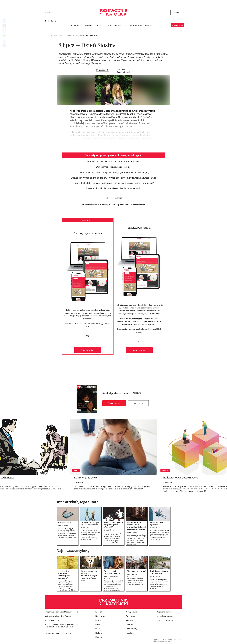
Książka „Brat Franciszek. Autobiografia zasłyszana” (64, 581)
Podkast (149, 25)
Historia (99, 640)
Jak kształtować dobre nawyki (180, 484)
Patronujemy (131, 635)
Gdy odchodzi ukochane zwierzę (112, 579)
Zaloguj (176, 13)
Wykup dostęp (139, 357)
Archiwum (138, 410)
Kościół (99, 619)
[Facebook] (49, 21)
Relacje (98, 627)
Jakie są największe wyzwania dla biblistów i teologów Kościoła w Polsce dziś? (89, 582)
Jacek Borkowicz (132, 581)
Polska (98, 631)
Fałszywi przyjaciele (86, 484)
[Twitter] (52, 21)
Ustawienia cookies (165, 623)
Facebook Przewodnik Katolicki (58, 640)
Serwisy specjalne (114, 25)
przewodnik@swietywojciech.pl (64, 631)
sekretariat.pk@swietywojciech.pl (59, 634)
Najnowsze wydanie (133, 25)
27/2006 (137, 400)
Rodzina (76, 35)
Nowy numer (131, 619)
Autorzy (100, 25)
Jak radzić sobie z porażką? (157, 530)
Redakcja (130, 640)
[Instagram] (55, 21)
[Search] (45, 13)
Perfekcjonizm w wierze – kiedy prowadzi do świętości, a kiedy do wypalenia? (137, 533)
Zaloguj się (119, 205)
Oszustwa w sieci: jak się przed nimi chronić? (91, 530)
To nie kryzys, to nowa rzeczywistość (159, 579)
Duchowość (100, 623)
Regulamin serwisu (165, 619)
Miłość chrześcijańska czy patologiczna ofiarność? (113, 532)
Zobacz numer (114, 410)
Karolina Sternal (155, 583)
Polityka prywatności (166, 627)
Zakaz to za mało (65, 529)
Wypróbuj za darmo (88, 357)
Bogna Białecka (103, 70)
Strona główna (56, 35)
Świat (98, 635)
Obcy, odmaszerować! (136, 578)
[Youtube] (46, 21)
